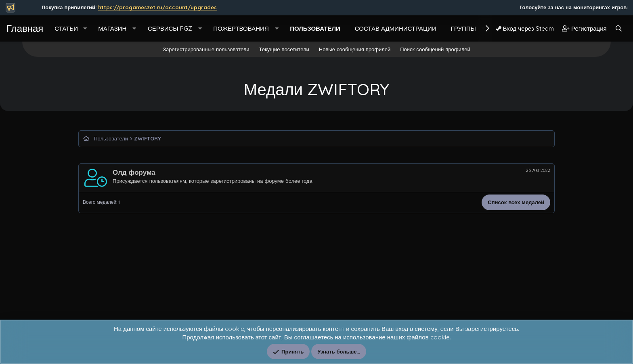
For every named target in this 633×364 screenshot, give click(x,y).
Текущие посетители (284, 49)
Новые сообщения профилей (355, 49)
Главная (25, 28)
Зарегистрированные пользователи (206, 49)
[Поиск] (619, 28)
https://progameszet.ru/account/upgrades (171, 7)
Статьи (66, 28)
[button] (85, 28)
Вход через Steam (525, 28)
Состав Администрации (396, 28)
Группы (463, 28)
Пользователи (315, 28)
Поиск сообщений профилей (435, 49)
